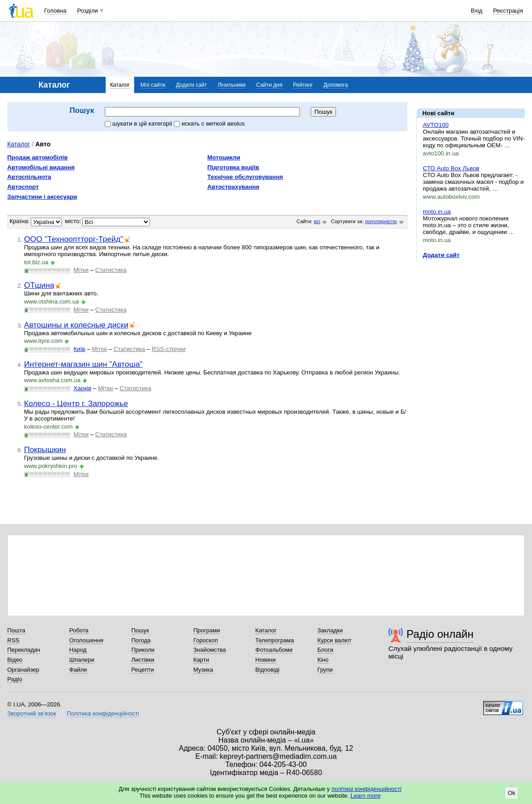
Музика (203, 670)
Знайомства (210, 650)
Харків (82, 388)
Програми (207, 630)
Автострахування (233, 187)
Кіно (323, 660)
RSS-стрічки (169, 349)
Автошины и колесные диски (76, 325)
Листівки (143, 660)
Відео (15, 660)
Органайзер (23, 670)
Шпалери (82, 660)
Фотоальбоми (274, 650)
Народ (78, 650)
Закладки (330, 630)
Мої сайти (153, 85)
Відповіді (267, 670)
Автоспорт (23, 187)
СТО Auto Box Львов (451, 168)
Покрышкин (45, 449)
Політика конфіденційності (103, 713)
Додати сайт (192, 85)
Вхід (477, 11)
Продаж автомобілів (37, 157)
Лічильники (232, 85)
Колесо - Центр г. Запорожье (76, 403)
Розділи (88, 11)
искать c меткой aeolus (209, 124)
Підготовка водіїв (233, 167)
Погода (141, 640)
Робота (79, 630)
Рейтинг (303, 85)
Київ (79, 349)
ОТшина (39, 285)
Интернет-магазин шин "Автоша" (83, 364)
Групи (325, 670)
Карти (201, 660)
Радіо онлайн (440, 634)
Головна (55, 11)
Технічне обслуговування (245, 177)
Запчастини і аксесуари (42, 197)
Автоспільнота (29, 177)
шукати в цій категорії (139, 124)
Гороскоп (205, 640)
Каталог (120, 85)
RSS (13, 640)
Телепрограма (275, 640)
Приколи (143, 650)
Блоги (325, 650)
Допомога (336, 85)
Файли (78, 670)
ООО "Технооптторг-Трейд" (74, 239)
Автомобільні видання (41, 167)
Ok (511, 793)
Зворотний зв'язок (32, 713)
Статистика (111, 270)
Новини (265, 660)
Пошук (140, 630)
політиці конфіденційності (366, 789)
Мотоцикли (224, 157)
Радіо (15, 679)
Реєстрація (508, 11)
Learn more (365, 796)
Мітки (81, 270)
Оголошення (86, 640)
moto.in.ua (437, 212)
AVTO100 (436, 125)
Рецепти (143, 670)
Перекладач (24, 650)
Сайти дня (269, 85)
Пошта (16, 630)
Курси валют (335, 640)
